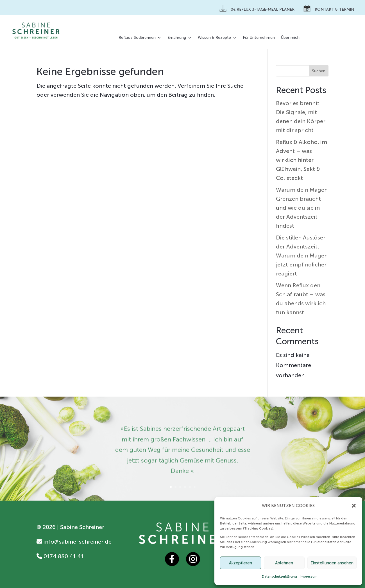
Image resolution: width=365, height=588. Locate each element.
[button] (354, 506)
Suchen (319, 71)
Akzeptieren (241, 563)
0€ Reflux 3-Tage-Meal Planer (257, 9)
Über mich (290, 38)
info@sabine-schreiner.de (74, 542)
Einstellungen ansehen (332, 563)
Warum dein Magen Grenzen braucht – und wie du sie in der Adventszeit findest (302, 208)
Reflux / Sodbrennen (137, 38)
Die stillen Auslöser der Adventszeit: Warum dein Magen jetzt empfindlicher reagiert (302, 255)
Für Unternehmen (259, 38)
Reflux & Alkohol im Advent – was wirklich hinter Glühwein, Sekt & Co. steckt (301, 160)
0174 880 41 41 (60, 556)
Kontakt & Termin (329, 9)
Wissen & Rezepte (214, 38)
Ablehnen (284, 563)
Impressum (309, 576)
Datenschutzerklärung (279, 576)
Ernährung (177, 38)
